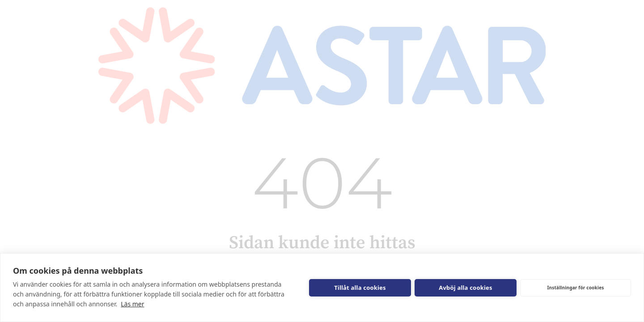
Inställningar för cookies (575, 288)
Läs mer (132, 304)
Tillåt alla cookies (360, 288)
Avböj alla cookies (466, 288)
